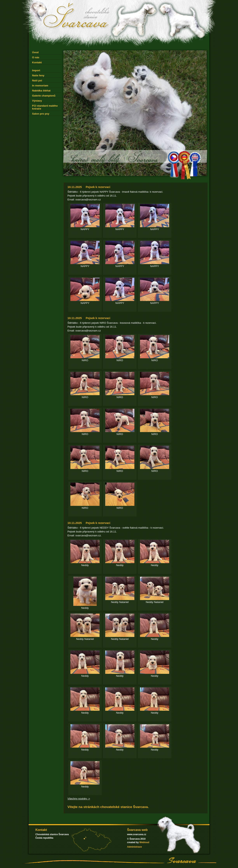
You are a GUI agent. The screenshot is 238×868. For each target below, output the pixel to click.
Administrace (134, 847)
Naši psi (37, 80)
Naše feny (38, 75)
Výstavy (37, 101)
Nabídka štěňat (41, 91)
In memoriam (40, 86)
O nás (36, 57)
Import (36, 70)
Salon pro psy (41, 114)
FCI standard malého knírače (45, 107)
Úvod (35, 52)
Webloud (144, 842)
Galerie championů (44, 96)
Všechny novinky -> (79, 799)
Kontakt (37, 62)
